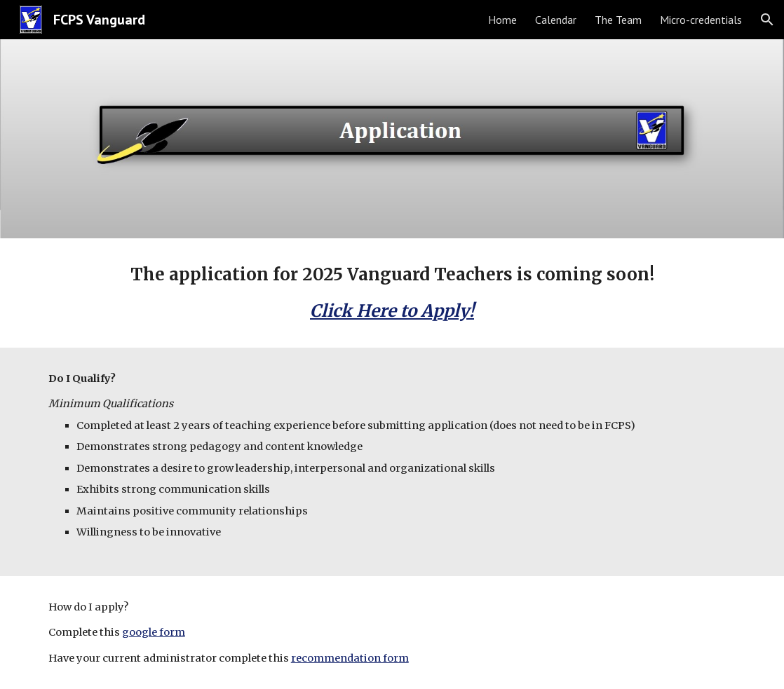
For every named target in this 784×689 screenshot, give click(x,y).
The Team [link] (618, 20)
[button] (767, 20)
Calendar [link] (556, 20)
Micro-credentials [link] (701, 20)
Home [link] (502, 20)
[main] (392, 293)
